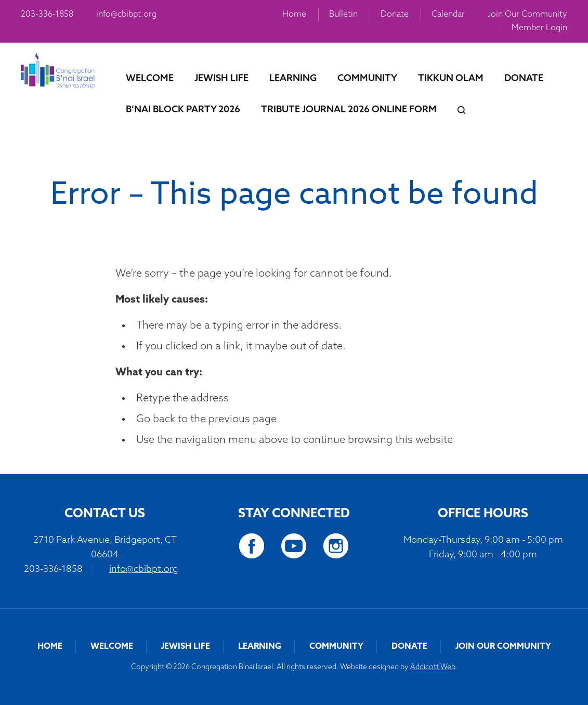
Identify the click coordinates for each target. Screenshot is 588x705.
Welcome (150, 79)
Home (294, 15)
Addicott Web (433, 667)
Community (367, 79)
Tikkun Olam (451, 79)
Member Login (539, 28)
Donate (395, 15)
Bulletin (343, 15)
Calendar (448, 15)
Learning (293, 79)
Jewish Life (221, 79)
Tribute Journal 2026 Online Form (349, 110)
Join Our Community (527, 15)
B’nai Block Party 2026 (183, 110)
